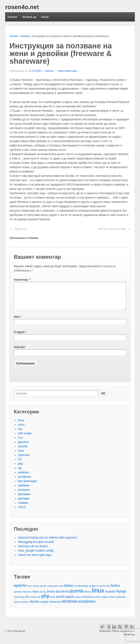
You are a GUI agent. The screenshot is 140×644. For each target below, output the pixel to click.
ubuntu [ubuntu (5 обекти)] (34, 606)
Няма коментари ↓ (68, 71)
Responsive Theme (109, 636)
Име (17, 322)
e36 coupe (25, 438)
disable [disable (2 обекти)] (92, 591)
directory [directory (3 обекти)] (83, 591)
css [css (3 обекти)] (61, 591)
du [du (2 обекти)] (98, 591)
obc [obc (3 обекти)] (27, 602)
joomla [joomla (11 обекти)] (76, 596)
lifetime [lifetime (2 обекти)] (88, 597)
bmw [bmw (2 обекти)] (30, 591)
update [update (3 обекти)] (44, 607)
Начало (12, 17)
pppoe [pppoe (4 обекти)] (70, 602)
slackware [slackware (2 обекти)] (121, 602)
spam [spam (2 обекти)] (16, 607)
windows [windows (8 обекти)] (70, 606)
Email (45, 17)
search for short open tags (35, 560)
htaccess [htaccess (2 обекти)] (27, 597)
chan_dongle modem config (36, 555)
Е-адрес (19, 337)
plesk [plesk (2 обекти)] (53, 602)
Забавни (25, 36)
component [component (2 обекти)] (53, 591)
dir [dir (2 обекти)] (76, 591)
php (20, 469)
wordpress (25, 482)
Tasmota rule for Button (33, 551)
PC (20, 464)
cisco (21, 430)
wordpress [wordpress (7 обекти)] (87, 606)
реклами (24, 503)
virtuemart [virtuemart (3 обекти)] (55, 607)
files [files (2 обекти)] (108, 591)
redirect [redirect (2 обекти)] (97, 602)
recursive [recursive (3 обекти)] (87, 602)
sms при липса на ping (112, 229)
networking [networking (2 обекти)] (19, 602)
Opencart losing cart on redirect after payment (47, 542)
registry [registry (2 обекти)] (105, 602)
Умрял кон (21, 229)
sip (20, 473)
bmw (21, 425)
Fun (20, 443)
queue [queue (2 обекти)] (78, 602)
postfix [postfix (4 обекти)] (61, 602)
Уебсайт (19, 352)
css (20, 434)
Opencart (24, 460)
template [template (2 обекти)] (24, 607)
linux (21, 456)
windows (24, 477)
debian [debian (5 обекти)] (69, 590)
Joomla (23, 451)
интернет (24, 495)
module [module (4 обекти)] (110, 596)
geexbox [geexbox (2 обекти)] (18, 597)
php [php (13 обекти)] (45, 601)
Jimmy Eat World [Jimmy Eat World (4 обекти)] (58, 596)
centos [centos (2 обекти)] (36, 591)
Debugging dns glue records (36, 547)
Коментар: (22, 280)
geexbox (23, 447)
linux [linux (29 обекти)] (98, 595)
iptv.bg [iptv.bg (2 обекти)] (42, 597)
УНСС (22, 512)
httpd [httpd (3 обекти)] (35, 597)
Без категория (27, 486)
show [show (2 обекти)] (112, 602)
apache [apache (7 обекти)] (20, 590)
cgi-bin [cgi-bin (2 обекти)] (43, 591)
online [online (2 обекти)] (33, 602)
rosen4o (49, 71)
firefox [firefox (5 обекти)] (115, 590)
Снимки (23, 508)
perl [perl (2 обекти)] (39, 602)
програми (24, 499)
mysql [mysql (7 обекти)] (121, 596)
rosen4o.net (22, 7)
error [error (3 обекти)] (103, 591)
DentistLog (29, 17)
